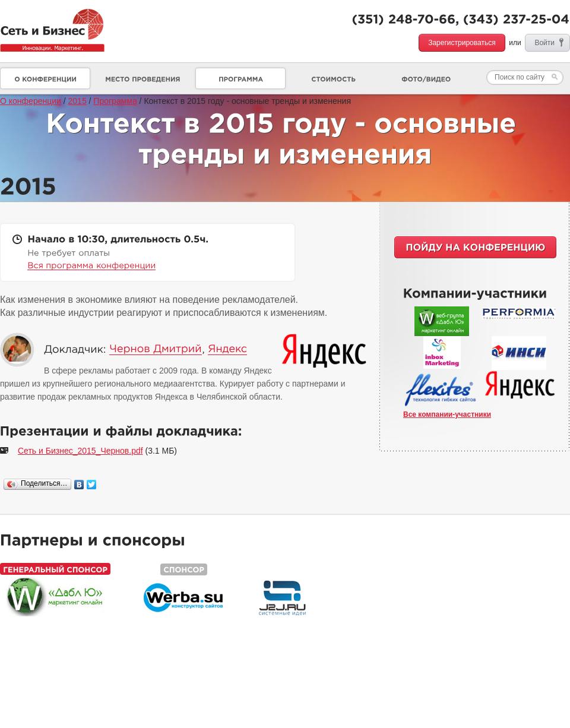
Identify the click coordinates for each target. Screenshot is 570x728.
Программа (115, 101)
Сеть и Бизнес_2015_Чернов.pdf (80, 451)
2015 (77, 101)
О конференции (31, 101)
